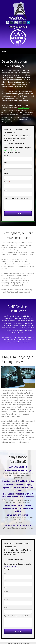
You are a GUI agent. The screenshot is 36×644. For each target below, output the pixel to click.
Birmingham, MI (24, 108)
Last (6, 170)
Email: (7, 174)
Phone (7, 182)
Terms (13, 150)
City (6, 190)
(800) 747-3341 (18, 27)
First (6, 162)
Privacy (7, 150)
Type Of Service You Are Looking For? (17, 198)
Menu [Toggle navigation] (4, 51)
